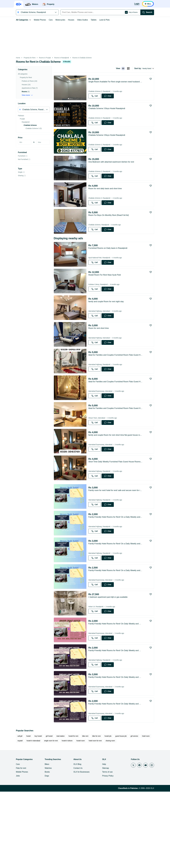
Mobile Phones (33, 20)
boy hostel (32, 812)
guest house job (114, 812)
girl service (128, 812)
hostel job (101, 812)
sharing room (95, 817)
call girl (13, 812)
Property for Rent (23, 58)
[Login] (143, 4)
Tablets (87, 20)
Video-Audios (76, 20)
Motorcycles (54, 20)
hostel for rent (67, 812)
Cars (44, 20)
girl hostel (43, 812)
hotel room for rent (80, 817)
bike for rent (90, 812)
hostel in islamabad (18, 817)
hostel (22, 812)
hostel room (65, 817)
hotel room (139, 812)
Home (12, 58)
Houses (65, 20)
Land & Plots (98, 20)
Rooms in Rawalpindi (55, 58)
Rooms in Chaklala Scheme (75, 58)
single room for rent (35, 817)
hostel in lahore (52, 817)
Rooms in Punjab (38, 58)
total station (54, 812)
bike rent (79, 812)
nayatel (150, 812)
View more (21, 95)
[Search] (154, 12)
